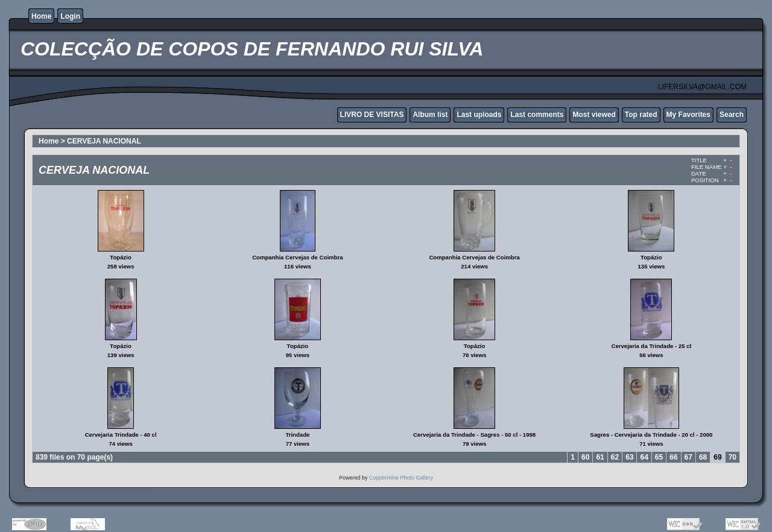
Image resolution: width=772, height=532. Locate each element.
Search (732, 115)
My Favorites (688, 115)
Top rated (641, 115)
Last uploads (479, 115)
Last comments (537, 115)
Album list (430, 115)
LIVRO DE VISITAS (372, 115)
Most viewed (594, 115)
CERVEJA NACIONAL (104, 141)
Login (70, 16)
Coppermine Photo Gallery (401, 478)
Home (41, 16)
